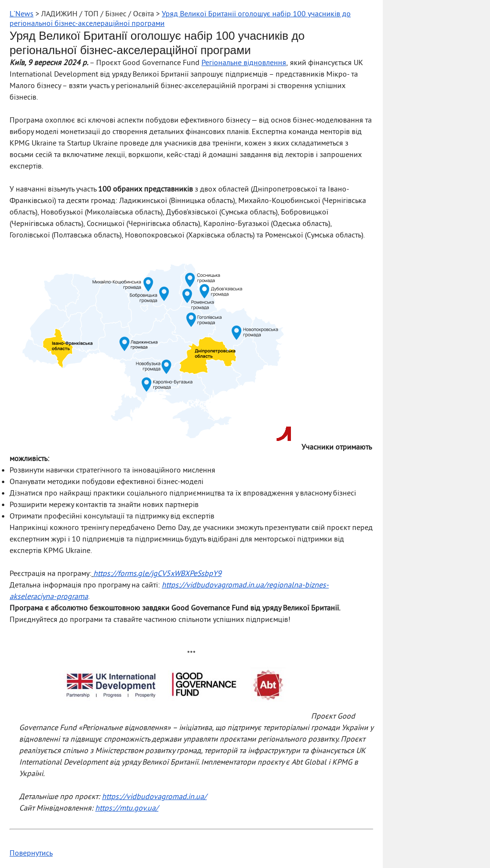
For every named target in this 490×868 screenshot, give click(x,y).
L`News (22, 14)
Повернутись (31, 854)
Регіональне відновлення (244, 63)
